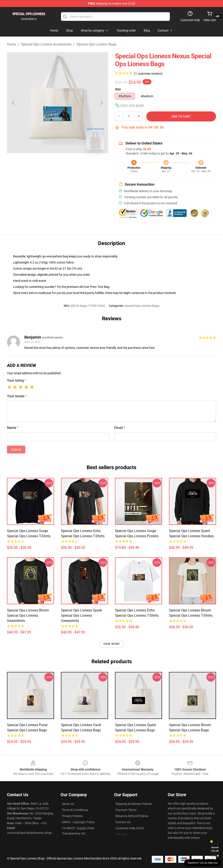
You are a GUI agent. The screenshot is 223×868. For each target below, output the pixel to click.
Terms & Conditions (75, 810)
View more (112, 644)
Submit (16, 450)
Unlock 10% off (215, 849)
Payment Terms (126, 810)
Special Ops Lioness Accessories (46, 44)
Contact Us (123, 822)
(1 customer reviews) (148, 74)
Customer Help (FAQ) (130, 828)
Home (12, 44)
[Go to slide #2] (69, 163)
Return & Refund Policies (132, 816)
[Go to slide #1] (46, 163)
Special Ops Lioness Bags (96, 44)
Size (118, 89)
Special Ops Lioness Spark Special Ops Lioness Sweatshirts (81, 615)
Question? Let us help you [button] (203, 863)
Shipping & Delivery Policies (134, 804)
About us (68, 804)
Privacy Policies (72, 816)
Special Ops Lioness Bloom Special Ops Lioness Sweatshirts (28, 615)
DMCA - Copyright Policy (78, 822)
